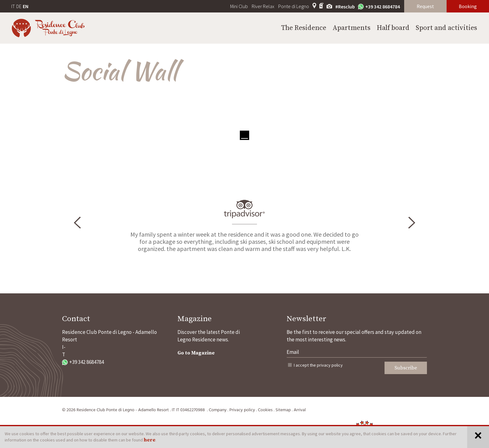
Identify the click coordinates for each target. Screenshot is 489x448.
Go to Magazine (196, 353)
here (150, 440)
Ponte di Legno (294, 6)
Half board (393, 28)
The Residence (304, 28)
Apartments (351, 28)
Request (425, 6)
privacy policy (330, 365)
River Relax (263, 6)
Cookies (265, 410)
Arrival (300, 410)
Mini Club (239, 6)
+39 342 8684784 (379, 7)
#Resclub (345, 7)
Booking (468, 6)
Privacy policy (242, 410)
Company (218, 410)
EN (26, 6)
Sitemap (283, 410)
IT (13, 6)
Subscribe (406, 368)
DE (19, 6)
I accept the (318, 365)
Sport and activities (446, 28)
